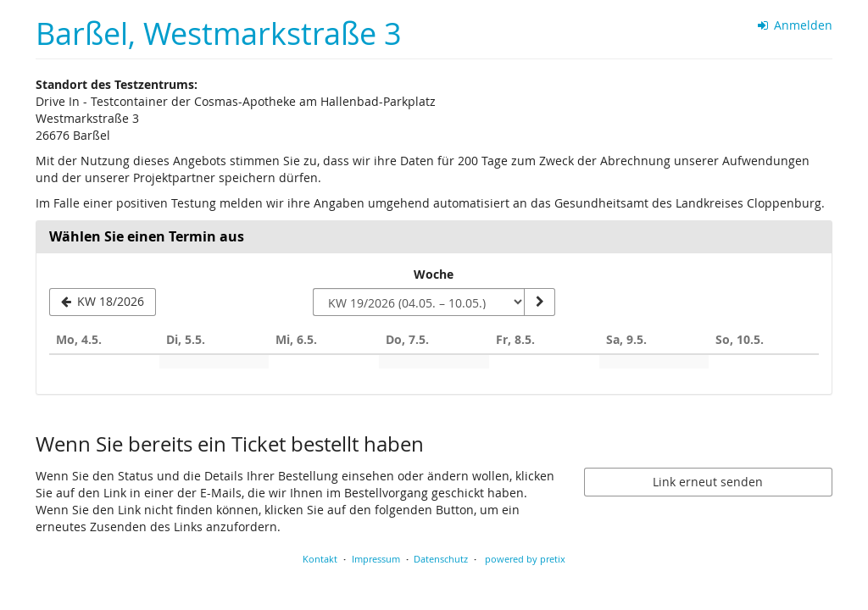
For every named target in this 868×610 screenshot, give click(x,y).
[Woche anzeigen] (539, 302)
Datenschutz (441, 559)
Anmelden (796, 25)
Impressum (376, 559)
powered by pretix (525, 559)
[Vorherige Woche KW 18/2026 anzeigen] (103, 302)
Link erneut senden (708, 482)
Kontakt (320, 559)
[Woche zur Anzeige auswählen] (419, 302)
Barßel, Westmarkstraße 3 (219, 33)
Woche (434, 274)
